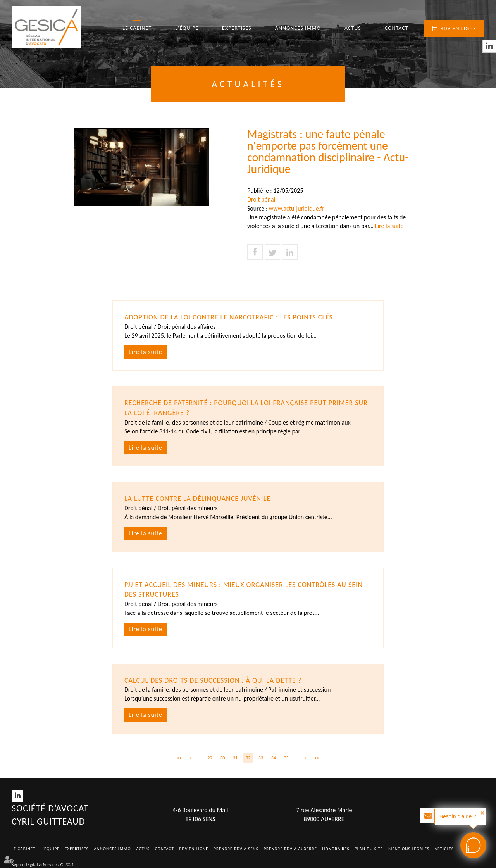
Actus (353, 28)
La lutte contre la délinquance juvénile (197, 499)
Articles (444, 849)
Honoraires (336, 849)
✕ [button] (482, 813)
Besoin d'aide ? (458, 816)
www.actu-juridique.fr (297, 208)
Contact (397, 28)
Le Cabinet (137, 28)
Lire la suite (389, 226)
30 (222, 758)
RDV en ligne (458, 28)
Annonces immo (298, 28)
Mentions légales (409, 849)
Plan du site (369, 849)
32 (248, 758)
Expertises (237, 28)
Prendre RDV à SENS (236, 849)
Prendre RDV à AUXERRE (290, 849)
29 (210, 758)
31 (235, 758)
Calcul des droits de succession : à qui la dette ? (213, 680)
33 (261, 758)
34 (274, 758)
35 (286, 758)
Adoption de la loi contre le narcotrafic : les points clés (229, 317)
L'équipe (187, 28)
